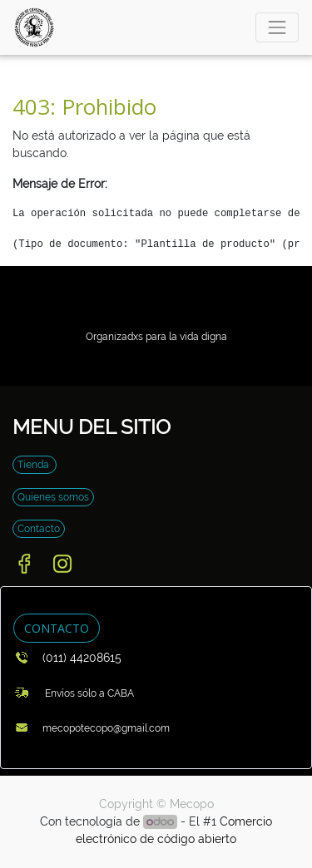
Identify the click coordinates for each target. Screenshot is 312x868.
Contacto (39, 529)
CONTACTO (57, 628)
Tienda (35, 465)
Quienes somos (53, 497)
